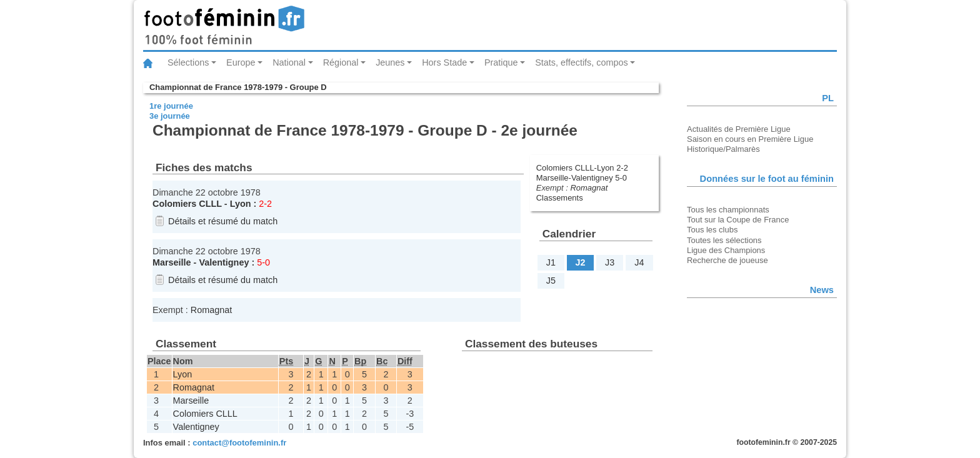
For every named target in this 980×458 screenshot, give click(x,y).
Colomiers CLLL (187, 204)
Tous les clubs (712, 230)
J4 (639, 262)
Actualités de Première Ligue (739, 129)
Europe (241, 62)
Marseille (172, 262)
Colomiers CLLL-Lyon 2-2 (582, 168)
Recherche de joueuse (727, 260)
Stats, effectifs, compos (582, 62)
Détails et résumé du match (223, 221)
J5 (551, 281)
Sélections (188, 62)
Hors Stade (444, 62)
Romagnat (589, 188)
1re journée (171, 106)
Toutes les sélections (724, 240)
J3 (610, 262)
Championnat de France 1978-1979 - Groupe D (238, 87)
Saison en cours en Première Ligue (750, 139)
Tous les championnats (728, 210)
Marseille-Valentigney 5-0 (582, 178)
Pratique (501, 62)
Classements (560, 198)
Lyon (241, 204)
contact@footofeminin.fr (239, 443)
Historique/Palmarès (723, 149)
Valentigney (224, 262)
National (289, 62)
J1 (551, 262)
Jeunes (390, 62)
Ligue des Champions (726, 250)
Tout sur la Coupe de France (738, 220)
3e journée (170, 116)
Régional (341, 62)
